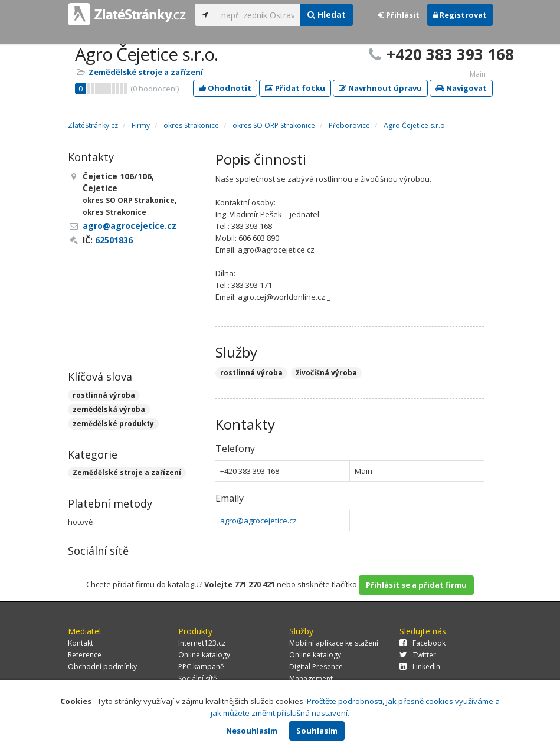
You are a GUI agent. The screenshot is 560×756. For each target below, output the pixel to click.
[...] (258, 15)
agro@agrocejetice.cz (258, 521)
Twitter (418, 655)
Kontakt (81, 643)
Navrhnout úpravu (380, 88)
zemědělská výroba (109, 409)
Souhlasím (317, 731)
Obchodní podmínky (102, 667)
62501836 (114, 240)
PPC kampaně (201, 667)
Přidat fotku (295, 88)
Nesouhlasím (252, 731)
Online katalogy (204, 655)
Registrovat (460, 15)
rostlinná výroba (104, 395)
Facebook (423, 643)
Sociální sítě (198, 678)
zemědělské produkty (113, 423)
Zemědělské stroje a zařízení (146, 72)
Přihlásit (399, 15)
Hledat (327, 14)
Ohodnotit (225, 88)
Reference (85, 655)
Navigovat (461, 88)
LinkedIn (420, 667)
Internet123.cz (202, 643)
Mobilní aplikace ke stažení (334, 643)
